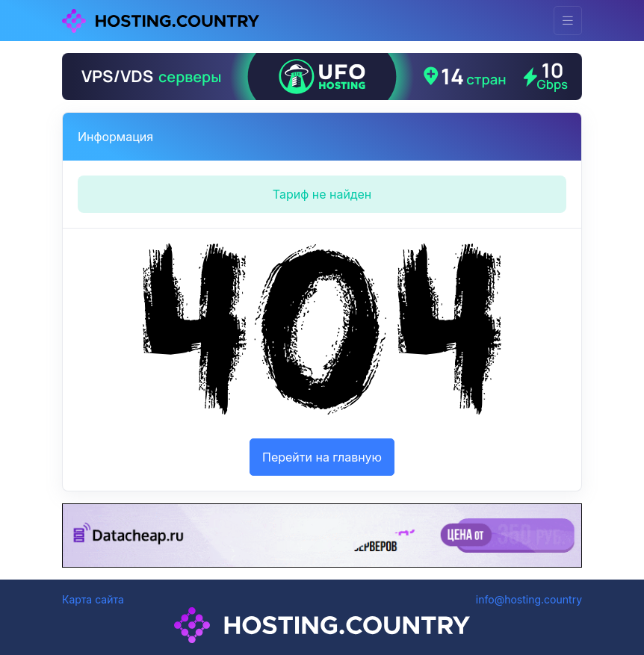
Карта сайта (93, 599)
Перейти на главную (322, 457)
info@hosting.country (529, 599)
